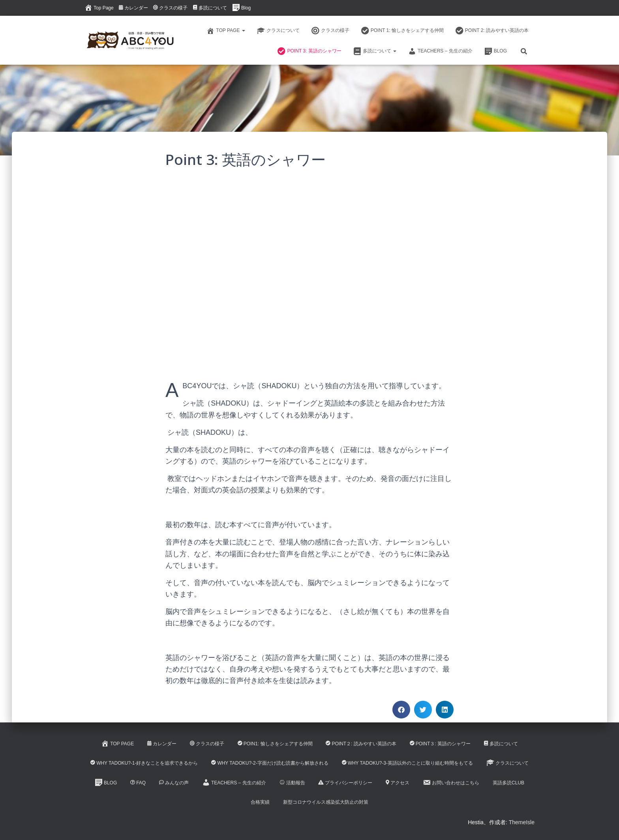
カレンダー (133, 8)
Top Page (99, 7)
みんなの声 (174, 783)
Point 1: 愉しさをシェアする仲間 (402, 31)
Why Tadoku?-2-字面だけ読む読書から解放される (270, 763)
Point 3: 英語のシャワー (309, 51)
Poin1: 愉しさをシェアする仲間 (275, 744)
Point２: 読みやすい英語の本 (361, 744)
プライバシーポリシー (345, 783)
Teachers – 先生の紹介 (440, 51)
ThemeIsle (522, 822)
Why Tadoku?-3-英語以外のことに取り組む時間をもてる (407, 763)
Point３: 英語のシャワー (440, 744)
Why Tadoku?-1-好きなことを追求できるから (144, 763)
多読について (210, 8)
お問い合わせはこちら (451, 782)
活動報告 (292, 783)
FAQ (138, 783)
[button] (401, 710)
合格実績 (260, 802)
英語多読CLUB (508, 783)
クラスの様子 (170, 8)
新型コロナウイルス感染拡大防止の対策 (326, 802)
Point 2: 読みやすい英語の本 (492, 31)
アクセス (398, 783)
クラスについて (278, 31)
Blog (241, 7)
